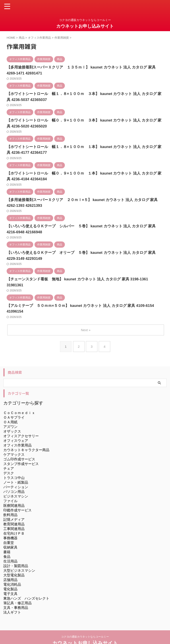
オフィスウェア (16, 427)
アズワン (10, 413)
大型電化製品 (14, 562)
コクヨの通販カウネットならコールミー (85, 623)
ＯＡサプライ (14, 404)
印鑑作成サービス (17, 497)
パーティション (16, 474)
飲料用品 (10, 501)
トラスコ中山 (14, 464)
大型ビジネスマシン (19, 557)
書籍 (7, 539)
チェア (9, 455)
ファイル (10, 487)
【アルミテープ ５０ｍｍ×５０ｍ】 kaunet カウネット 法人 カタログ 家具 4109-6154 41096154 (85, 298)
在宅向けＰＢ (14, 520)
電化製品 (10, 576)
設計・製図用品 (16, 552)
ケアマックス (14, 441)
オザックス (12, 418)
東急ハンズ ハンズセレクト (26, 585)
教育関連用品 (14, 511)
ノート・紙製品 (16, 469)
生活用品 (10, 548)
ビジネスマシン (16, 483)
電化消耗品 (12, 571)
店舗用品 (10, 566)
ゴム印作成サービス (19, 446)
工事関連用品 (14, 515)
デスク (9, 460)
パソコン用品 (14, 478)
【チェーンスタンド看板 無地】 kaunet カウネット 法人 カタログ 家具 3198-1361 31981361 (82, 278)
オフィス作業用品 (17, 432)
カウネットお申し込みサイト (85, 26)
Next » (86, 316)
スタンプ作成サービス (21, 450)
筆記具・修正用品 (17, 590)
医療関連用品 (14, 492)
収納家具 (10, 534)
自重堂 (9, 529)
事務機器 (10, 525)
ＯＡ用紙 (10, 409)
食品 (7, 543)
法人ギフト (12, 599)
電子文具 (10, 580)
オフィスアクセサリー (21, 423)
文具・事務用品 (16, 594)
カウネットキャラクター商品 (26, 436)
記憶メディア (14, 506)
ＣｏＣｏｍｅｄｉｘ (19, 399)
